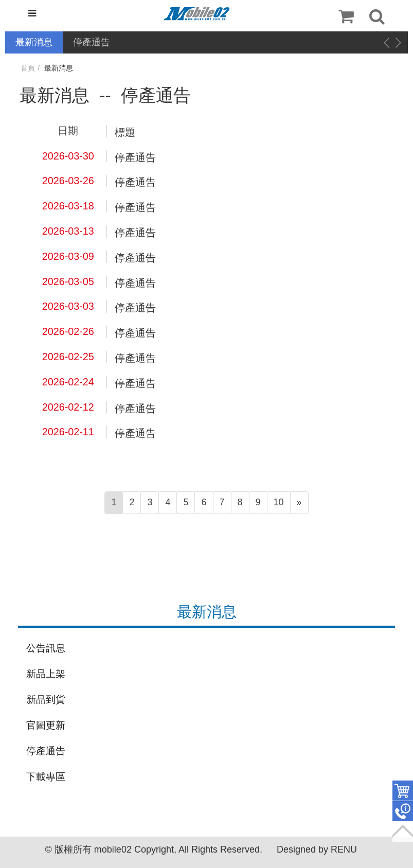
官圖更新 (46, 725)
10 (279, 502)
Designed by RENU (317, 849)
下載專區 (46, 777)
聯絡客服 (403, 811)
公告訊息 (46, 648)
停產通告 (92, 42)
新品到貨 (46, 699)
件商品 (403, 791)
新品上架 (46, 674)
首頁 (28, 68)
